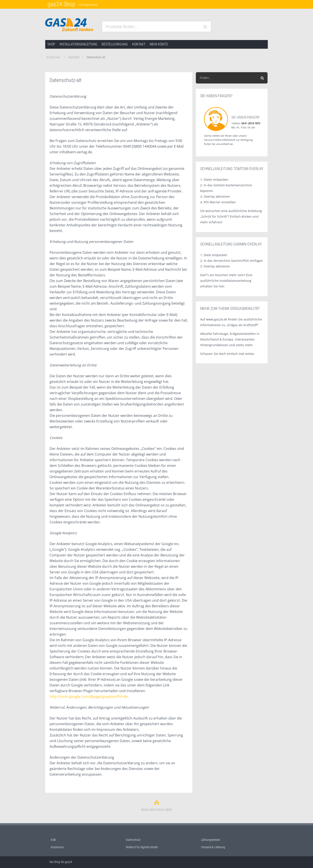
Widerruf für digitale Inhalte (142, 847)
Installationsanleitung (78, 44)
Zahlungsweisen (211, 840)
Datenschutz (133, 840)
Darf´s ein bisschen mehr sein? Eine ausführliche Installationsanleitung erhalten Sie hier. (226, 281)
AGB (53, 840)
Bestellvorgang (115, 44)
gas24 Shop (61, 4)
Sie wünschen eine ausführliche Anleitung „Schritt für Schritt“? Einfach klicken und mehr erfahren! (231, 216)
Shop (51, 44)
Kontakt (139, 44)
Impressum (57, 847)
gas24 (68, 862)
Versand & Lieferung (213, 847)
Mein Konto (159, 44)
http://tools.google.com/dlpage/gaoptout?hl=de (89, 696)
